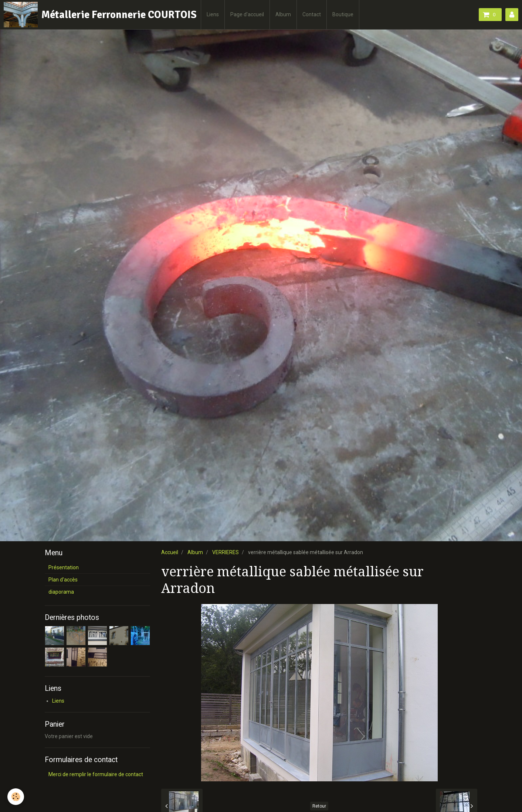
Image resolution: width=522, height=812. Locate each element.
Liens (213, 14)
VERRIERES (226, 552)
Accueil (170, 552)
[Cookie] (16, 797)
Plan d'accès (63, 580)
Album (283, 14)
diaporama (61, 592)
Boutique (343, 14)
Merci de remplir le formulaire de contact (96, 774)
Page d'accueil (247, 14)
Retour (319, 806)
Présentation (64, 567)
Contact (312, 14)
